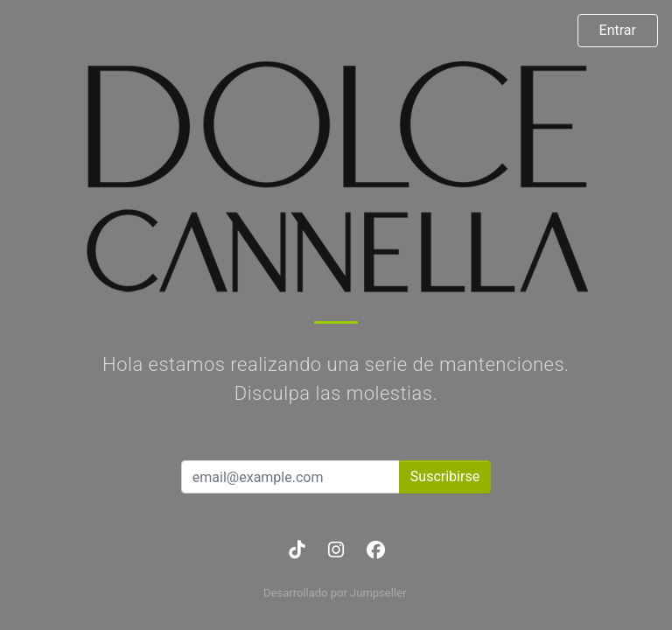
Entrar (618, 30)
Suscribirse (445, 476)
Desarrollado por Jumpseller (335, 593)
